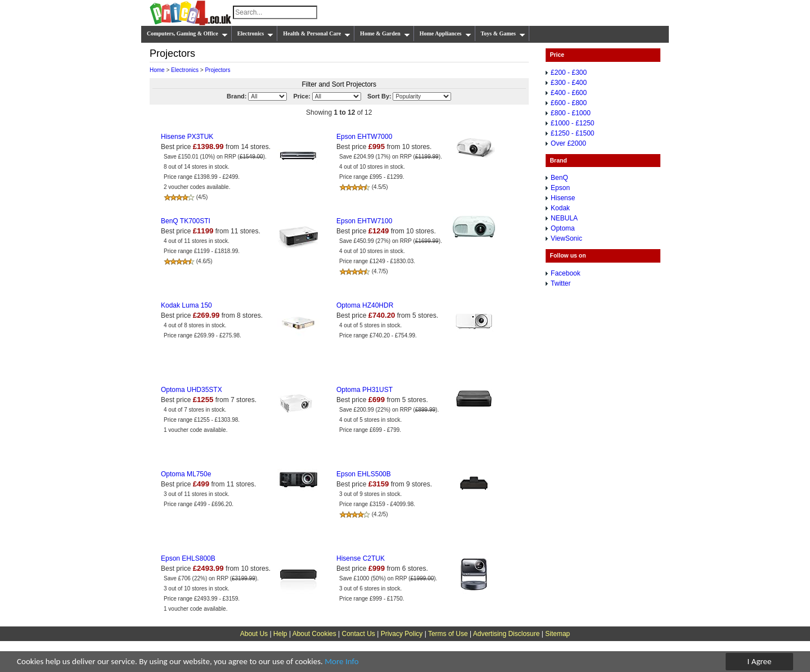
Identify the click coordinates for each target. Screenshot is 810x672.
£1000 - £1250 (572, 123)
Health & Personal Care (317, 34)
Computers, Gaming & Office (187, 34)
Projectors (217, 70)
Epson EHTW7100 (364, 221)
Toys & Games (503, 34)
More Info (341, 662)
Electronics (256, 34)
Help (280, 634)
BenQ (559, 178)
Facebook (566, 273)
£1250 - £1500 (572, 133)
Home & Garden (385, 34)
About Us (254, 634)
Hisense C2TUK (361, 558)
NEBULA (564, 218)
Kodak (560, 208)
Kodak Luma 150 (186, 305)
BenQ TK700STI (186, 221)
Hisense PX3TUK (187, 137)
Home (157, 70)
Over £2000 (568, 143)
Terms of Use (448, 634)
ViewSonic (566, 238)
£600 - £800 (569, 103)
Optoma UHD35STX (192, 390)
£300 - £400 (569, 83)
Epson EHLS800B (188, 558)
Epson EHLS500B (364, 474)
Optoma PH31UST (364, 390)
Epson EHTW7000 (364, 137)
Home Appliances (445, 34)
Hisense (563, 198)
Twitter (561, 283)
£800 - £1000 (571, 113)
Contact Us (359, 634)
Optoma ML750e (186, 474)
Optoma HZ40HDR (365, 305)
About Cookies (314, 634)
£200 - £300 (569, 73)
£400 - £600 (569, 93)
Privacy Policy (402, 634)
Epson (560, 188)
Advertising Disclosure (507, 634)
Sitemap (557, 634)
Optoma (563, 228)
